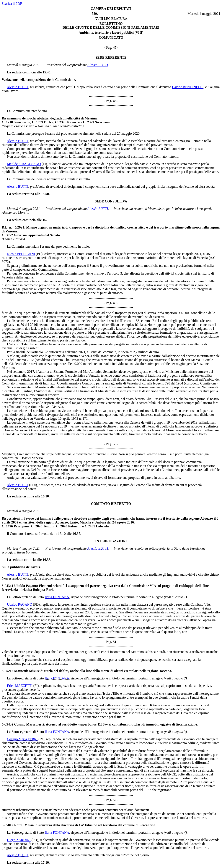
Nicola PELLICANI (21, 254)
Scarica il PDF (12, 4)
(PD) (39, 254)
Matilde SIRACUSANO (24, 164)
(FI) (44, 164)
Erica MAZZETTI (20, 686)
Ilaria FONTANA (57, 597)
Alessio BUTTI (98, 65)
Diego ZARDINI (19, 840)
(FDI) (33, 485)
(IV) (41, 739)
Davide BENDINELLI (188, 87)
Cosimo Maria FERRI (22, 739)
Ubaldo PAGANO (20, 604)
